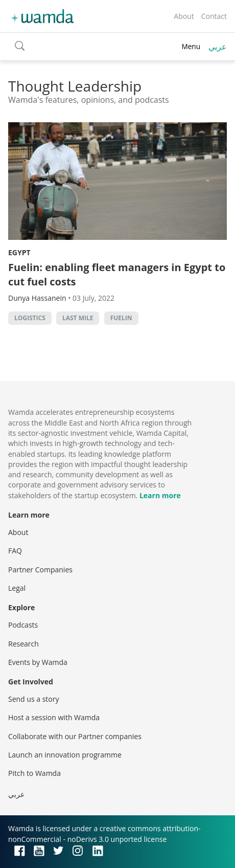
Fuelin (121, 318)
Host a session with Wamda (54, 717)
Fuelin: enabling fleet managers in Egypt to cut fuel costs (117, 274)
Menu (191, 46)
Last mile (78, 318)
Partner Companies (40, 570)
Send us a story (33, 699)
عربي (218, 47)
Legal (17, 588)
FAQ (15, 551)
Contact (214, 16)
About (184, 16)
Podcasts (23, 625)
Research (24, 644)
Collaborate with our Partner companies (75, 736)
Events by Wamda (38, 662)
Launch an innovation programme (65, 755)
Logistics (30, 318)
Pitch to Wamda (34, 773)
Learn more (160, 495)
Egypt (19, 252)
